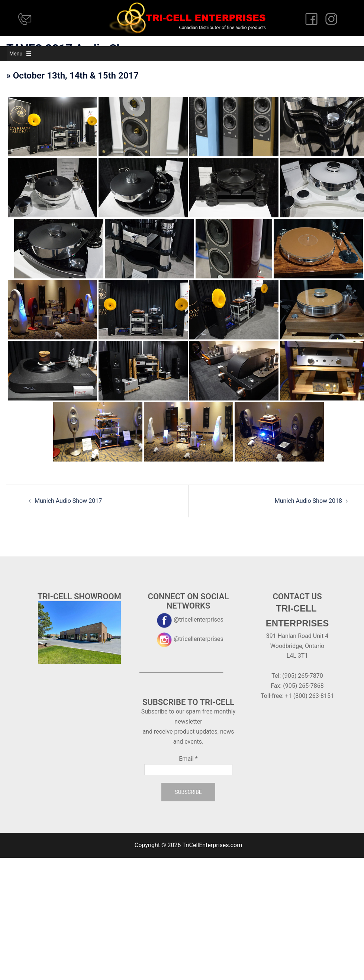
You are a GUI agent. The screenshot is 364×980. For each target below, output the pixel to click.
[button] (16, 54)
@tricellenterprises (188, 620)
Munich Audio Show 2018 (308, 501)
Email (188, 759)
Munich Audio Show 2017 (68, 501)
